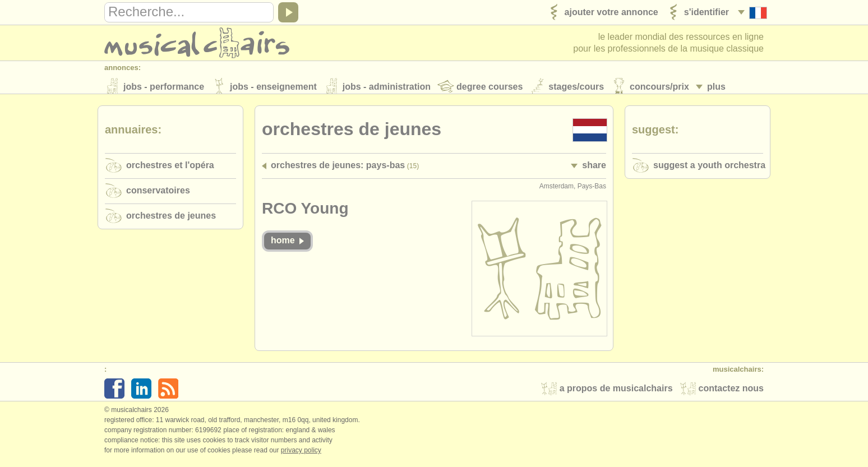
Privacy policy (301, 455)
